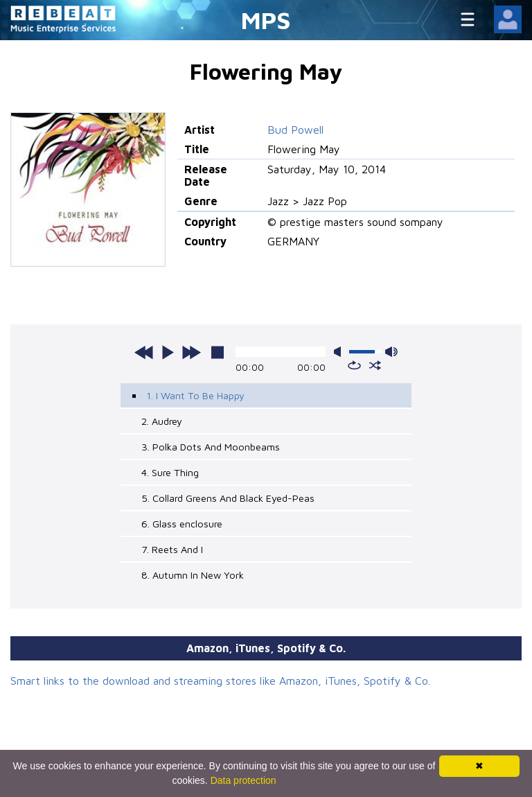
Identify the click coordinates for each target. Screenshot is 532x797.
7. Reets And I (172, 549)
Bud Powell (295, 130)
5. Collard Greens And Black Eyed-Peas (228, 498)
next (191, 352)
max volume (391, 352)
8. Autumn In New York (193, 575)
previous (144, 352)
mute (340, 352)
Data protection (243, 780)
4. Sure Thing (170, 472)
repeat (354, 365)
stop (218, 352)
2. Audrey (162, 421)
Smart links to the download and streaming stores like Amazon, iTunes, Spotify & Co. (220, 681)
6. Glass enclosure (182, 524)
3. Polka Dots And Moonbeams (211, 447)
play (168, 352)
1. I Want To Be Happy (195, 395)
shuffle (375, 365)
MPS (266, 20)
